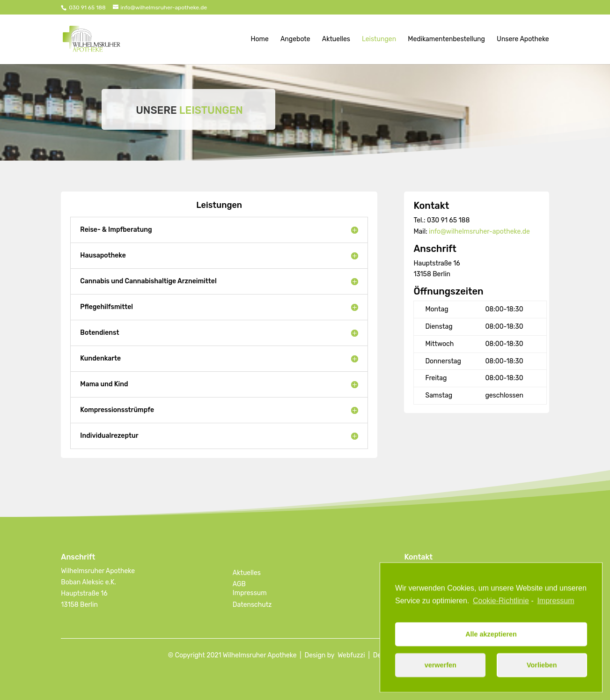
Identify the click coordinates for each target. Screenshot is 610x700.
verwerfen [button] (441, 670)
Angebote (295, 40)
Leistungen (379, 40)
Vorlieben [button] (542, 670)
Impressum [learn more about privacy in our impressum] (555, 605)
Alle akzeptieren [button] (491, 639)
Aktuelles (336, 40)
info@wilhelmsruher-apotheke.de (479, 232)
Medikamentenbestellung (446, 40)
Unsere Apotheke (523, 40)
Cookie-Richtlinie (501, 605)
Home (260, 40)
